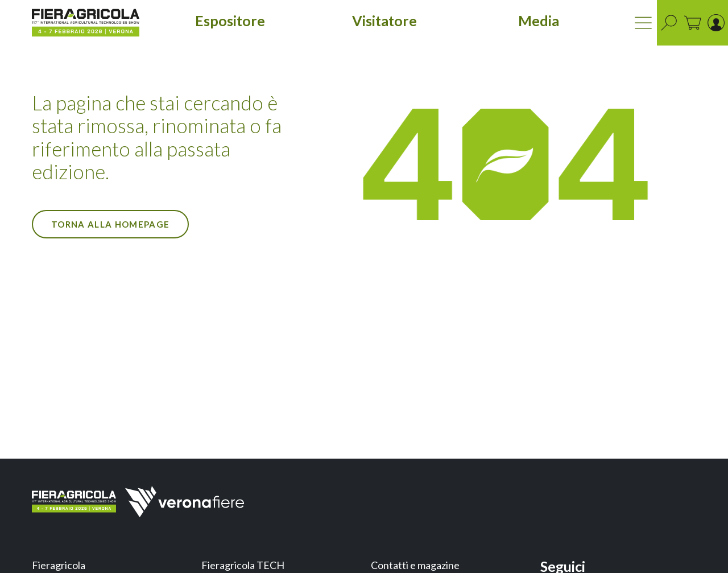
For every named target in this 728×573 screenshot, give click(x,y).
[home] (86, 23)
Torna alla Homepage (110, 224)
